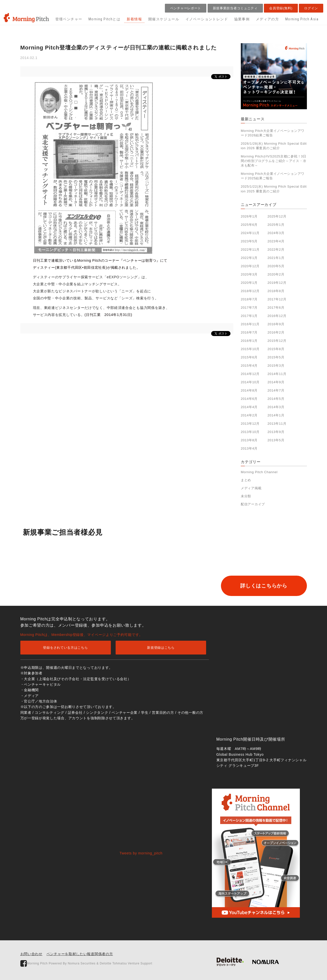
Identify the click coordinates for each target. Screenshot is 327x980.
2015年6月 (249, 357)
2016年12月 (277, 316)
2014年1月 (276, 415)
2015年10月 (250, 349)
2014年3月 (276, 407)
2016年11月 (250, 324)
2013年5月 (276, 440)
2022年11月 (250, 250)
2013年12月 (250, 424)
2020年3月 (249, 274)
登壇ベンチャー (69, 19)
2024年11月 (250, 233)
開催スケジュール (164, 19)
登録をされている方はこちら (65, 648)
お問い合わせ (31, 954)
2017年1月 (249, 316)
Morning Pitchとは (104, 19)
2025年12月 (277, 216)
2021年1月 (276, 258)
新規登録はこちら (161, 648)
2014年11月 (277, 374)
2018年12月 (250, 291)
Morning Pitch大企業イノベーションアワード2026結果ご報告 (273, 133)
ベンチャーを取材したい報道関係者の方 (80, 954)
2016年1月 (249, 341)
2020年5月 (276, 266)
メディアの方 (267, 19)
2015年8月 (276, 349)
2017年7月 (249, 308)
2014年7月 (276, 390)
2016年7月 (249, 332)
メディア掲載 (251, 488)
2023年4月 (276, 241)
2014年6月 (249, 399)
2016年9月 (276, 324)
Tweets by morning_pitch (141, 853)
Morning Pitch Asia (302, 19)
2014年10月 (250, 382)
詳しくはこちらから (263, 586)
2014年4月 (249, 407)
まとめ (246, 480)
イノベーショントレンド (207, 19)
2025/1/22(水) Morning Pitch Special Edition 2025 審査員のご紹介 (274, 189)
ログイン (311, 8)
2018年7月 (249, 299)
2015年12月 (277, 341)
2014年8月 (249, 390)
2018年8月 (276, 291)
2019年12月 (277, 283)
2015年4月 (249, 366)
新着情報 (134, 19)
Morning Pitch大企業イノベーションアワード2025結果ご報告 (273, 176)
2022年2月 (276, 250)
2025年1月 (276, 225)
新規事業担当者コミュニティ (235, 8)
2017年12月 (277, 299)
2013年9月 (276, 432)
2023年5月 (249, 241)
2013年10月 (250, 432)
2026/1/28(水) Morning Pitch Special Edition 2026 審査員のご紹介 (274, 146)
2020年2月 (276, 274)
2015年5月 (276, 357)
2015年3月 (276, 366)
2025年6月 (249, 225)
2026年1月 (249, 216)
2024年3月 (276, 233)
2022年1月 (249, 258)
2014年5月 (276, 399)
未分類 (246, 496)
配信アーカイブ (253, 504)
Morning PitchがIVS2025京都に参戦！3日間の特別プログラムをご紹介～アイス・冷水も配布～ (274, 161)
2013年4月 (249, 448)
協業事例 (242, 19)
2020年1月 (249, 283)
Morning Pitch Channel (259, 472)
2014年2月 (249, 415)
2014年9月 (276, 382)
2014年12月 (250, 374)
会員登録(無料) (281, 8)
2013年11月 (277, 424)
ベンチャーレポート (186, 8)
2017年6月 (276, 308)
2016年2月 (276, 332)
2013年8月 (249, 440)
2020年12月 (250, 266)
